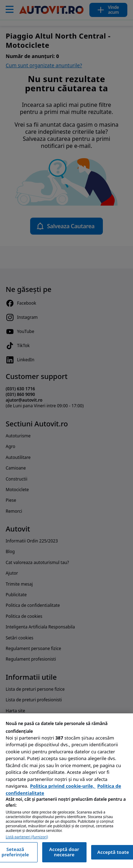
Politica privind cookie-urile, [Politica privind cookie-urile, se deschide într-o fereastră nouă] (63, 786)
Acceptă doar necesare (64, 852)
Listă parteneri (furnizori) (27, 837)
